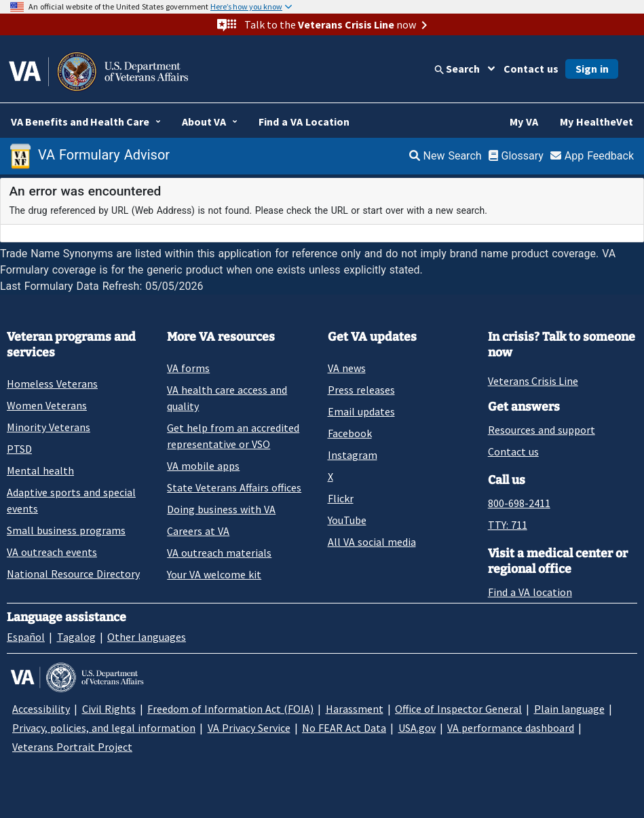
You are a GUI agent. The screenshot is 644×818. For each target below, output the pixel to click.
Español (26, 637)
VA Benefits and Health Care (80, 122)
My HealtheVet (596, 122)
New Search (446, 156)
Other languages (147, 637)
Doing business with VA (221, 509)
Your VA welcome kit (214, 574)
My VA (524, 122)
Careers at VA (198, 531)
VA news (347, 368)
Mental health (40, 470)
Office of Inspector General (458, 709)
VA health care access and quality (227, 398)
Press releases (361, 390)
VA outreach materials (219, 553)
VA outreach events (52, 552)
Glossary (516, 156)
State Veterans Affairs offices (234, 487)
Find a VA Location (304, 122)
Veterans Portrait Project (72, 747)
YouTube (347, 520)
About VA (204, 122)
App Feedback (592, 156)
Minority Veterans (49, 427)
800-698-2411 (519, 503)
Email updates (361, 411)
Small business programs (66, 530)
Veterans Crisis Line (533, 381)
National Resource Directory (73, 574)
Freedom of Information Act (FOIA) (230, 709)
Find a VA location (530, 592)
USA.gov (417, 728)
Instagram (353, 455)
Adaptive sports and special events (71, 500)
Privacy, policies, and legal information (104, 728)
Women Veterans (47, 405)
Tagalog (76, 637)
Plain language (569, 709)
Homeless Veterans (52, 384)
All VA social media (372, 542)
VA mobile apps (203, 466)
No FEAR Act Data (344, 728)
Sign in (592, 69)
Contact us (531, 69)
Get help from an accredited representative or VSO (233, 436)
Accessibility (41, 709)
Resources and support (542, 430)
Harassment (355, 709)
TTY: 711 (508, 525)
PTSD (19, 449)
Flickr (341, 498)
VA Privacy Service (249, 728)
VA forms (188, 368)
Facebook (350, 433)
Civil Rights (109, 709)
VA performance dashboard (511, 728)
